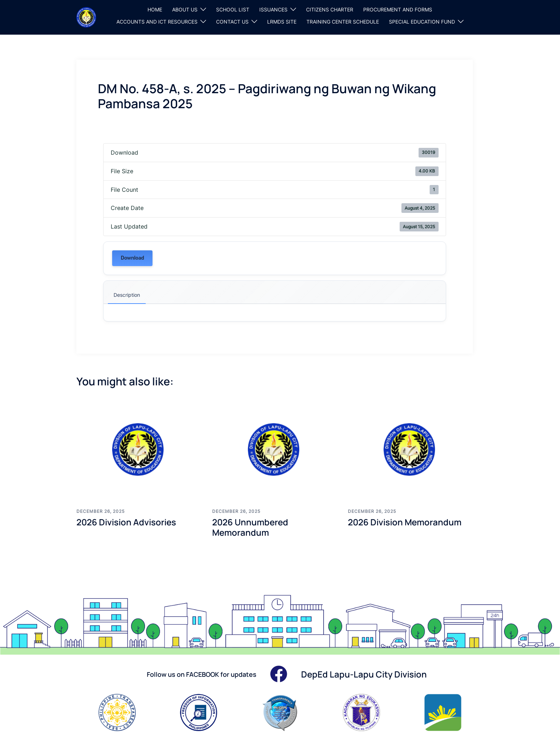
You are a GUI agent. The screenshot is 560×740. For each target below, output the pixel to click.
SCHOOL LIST (233, 9)
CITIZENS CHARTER (330, 9)
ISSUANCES (273, 9)
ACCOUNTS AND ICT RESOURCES (157, 22)
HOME (155, 9)
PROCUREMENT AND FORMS (398, 9)
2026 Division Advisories (126, 522)
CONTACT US (232, 22)
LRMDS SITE (282, 22)
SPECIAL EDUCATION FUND (422, 22)
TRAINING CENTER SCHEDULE (343, 22)
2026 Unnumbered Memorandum (250, 527)
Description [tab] (127, 295)
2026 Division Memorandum (405, 522)
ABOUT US (185, 9)
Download (132, 258)
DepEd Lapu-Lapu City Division (364, 674)
